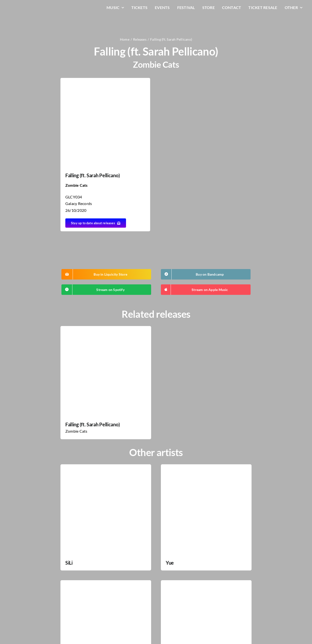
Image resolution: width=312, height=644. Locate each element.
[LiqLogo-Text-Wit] (28, 7)
